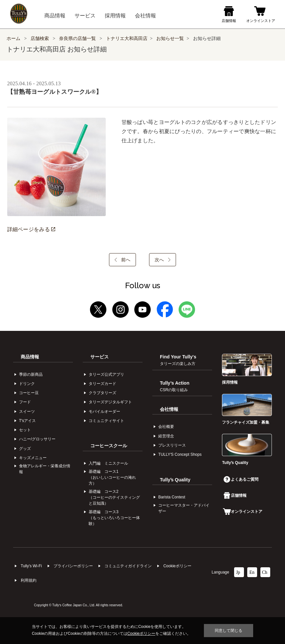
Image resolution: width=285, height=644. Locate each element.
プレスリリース (172, 445)
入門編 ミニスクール (108, 463)
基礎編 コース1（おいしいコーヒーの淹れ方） (112, 477)
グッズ (25, 449)
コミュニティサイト (106, 421)
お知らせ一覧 (170, 39)
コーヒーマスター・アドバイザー (184, 508)
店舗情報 (235, 495)
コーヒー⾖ (29, 393)
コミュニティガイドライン (128, 566)
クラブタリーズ (102, 393)
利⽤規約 (29, 580)
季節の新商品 (31, 374)
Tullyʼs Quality (175, 480)
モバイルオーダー (104, 412)
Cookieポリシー (177, 566)
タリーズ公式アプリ (106, 374)
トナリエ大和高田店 (127, 39)
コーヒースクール (109, 446)
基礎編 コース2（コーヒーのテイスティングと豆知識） (114, 497)
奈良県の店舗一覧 (78, 39)
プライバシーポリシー (73, 566)
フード (25, 402)
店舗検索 (40, 39)
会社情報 (169, 409)
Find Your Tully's (178, 360)
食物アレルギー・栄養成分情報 (45, 469)
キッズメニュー (33, 458)
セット (25, 430)
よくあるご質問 (241, 479)
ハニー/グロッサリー (37, 439)
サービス (99, 357)
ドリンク (27, 384)
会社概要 (166, 427)
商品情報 (30, 357)
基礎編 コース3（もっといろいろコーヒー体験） (114, 518)
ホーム (13, 39)
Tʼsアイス (27, 421)
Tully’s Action (175, 386)
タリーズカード (102, 384)
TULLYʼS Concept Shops (180, 454)
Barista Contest (172, 497)
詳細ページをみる (31, 229)
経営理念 (166, 436)
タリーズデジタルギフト (110, 402)
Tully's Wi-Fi (31, 566)
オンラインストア (243, 512)
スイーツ (27, 412)
